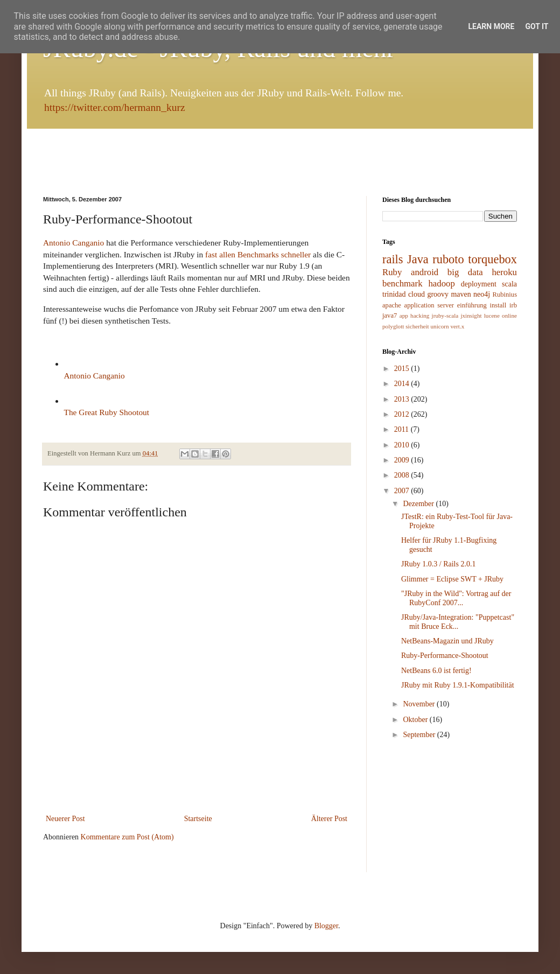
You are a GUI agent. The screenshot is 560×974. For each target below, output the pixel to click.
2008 (403, 475)
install (498, 305)
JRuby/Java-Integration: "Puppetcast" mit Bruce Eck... (458, 622)
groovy (438, 294)
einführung (472, 305)
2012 (403, 414)
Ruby (392, 272)
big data (465, 272)
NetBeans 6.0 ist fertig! (436, 671)
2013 (403, 399)
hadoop (441, 283)
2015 (403, 369)
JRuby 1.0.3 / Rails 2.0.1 (438, 564)
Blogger (326, 926)
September (420, 735)
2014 (403, 384)
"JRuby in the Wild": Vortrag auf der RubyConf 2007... (456, 598)
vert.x (457, 326)
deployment (479, 284)
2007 (403, 491)
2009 (403, 460)
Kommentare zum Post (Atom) (127, 837)
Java (418, 259)
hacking (420, 316)
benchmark (402, 283)
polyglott (393, 326)
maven (461, 294)
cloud (416, 294)
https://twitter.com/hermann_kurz (115, 107)
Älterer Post (329, 819)
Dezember (419, 504)
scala (509, 284)
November (420, 704)
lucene (492, 316)
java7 (390, 316)
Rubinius (505, 295)
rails (393, 259)
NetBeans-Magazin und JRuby (447, 641)
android (425, 272)
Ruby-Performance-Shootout (445, 656)
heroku (504, 272)
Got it (537, 26)
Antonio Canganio (73, 243)
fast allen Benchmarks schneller (258, 254)
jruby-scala (445, 316)
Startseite (198, 819)
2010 (403, 445)
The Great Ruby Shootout (107, 412)
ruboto (448, 259)
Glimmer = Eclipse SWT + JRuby (452, 579)
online (509, 316)
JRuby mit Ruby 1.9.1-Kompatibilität (458, 685)
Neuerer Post (65, 819)
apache (392, 305)
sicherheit (417, 326)
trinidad (394, 294)
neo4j (482, 294)
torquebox (492, 259)
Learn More (491, 26)
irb (513, 305)
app (404, 316)
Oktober (416, 720)
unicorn (440, 326)
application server (429, 305)
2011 (402, 429)
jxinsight (471, 316)
